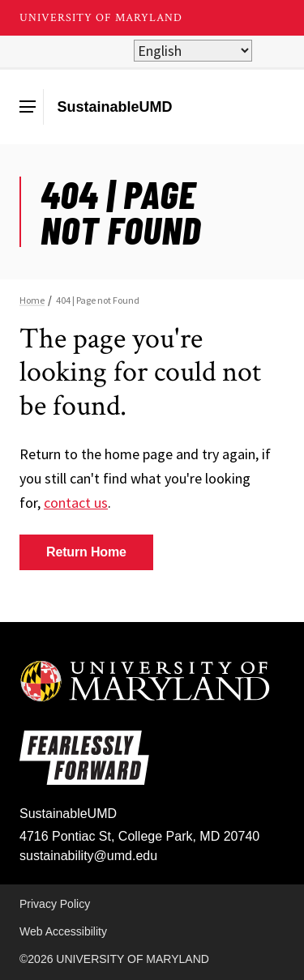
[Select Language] (193, 51)
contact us (76, 503)
